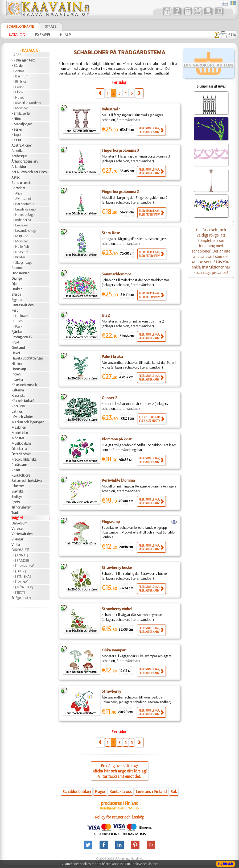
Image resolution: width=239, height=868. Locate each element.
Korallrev (18, 406)
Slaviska (17, 491)
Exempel (43, 35)
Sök (174, 791)
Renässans (19, 465)
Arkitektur (19, 167)
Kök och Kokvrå (23, 401)
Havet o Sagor (26, 214)
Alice (19, 193)
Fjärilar (17, 332)
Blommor (18, 268)
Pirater (20, 257)
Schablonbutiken (77, 791)
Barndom (18, 188)
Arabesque (19, 156)
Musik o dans (21, 443)
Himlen (17, 363)
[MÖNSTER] (24, 587)
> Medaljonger (22, 124)
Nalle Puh (22, 246)
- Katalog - (17, 35)
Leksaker (22, 225)
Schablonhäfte (20, 26)
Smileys (17, 497)
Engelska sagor (26, 209)
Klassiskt (18, 395)
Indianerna (23, 220)
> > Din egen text (23, 60)
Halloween (23, 316)
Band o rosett (22, 183)
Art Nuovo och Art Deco (29, 172)
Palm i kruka (112, 357)
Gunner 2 (110, 398)
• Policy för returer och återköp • (120, 817)
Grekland (18, 348)
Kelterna (18, 390)
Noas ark (22, 252)
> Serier (17, 129)
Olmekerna (19, 449)
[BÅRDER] (23, 560)
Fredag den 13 (22, 337)
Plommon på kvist (117, 439)
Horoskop (19, 369)
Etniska (21, 81)
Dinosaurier (20, 273)
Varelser (18, 528)
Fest (15, 310)
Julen (19, 321)
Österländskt (21, 454)
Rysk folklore (21, 475)
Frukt (15, 342)
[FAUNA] (22, 582)
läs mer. (153, 864)
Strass (51, 26)
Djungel (17, 278)
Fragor (100, 791)
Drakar (17, 289)
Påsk (19, 326)
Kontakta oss (121, 791)
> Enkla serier (21, 113)
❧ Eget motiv (21, 598)
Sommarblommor (116, 274)
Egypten (17, 300)
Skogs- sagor (24, 262)
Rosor (16, 470)
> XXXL (17, 140)
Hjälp (65, 35)
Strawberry (111, 691)
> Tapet (17, 135)
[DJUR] (21, 571)
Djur (15, 284)
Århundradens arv (25, 161)
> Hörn (16, 119)
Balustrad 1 (111, 109)
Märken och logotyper (28, 422)
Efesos (16, 294)
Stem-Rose (111, 233)
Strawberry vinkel (117, 609)
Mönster (22, 108)
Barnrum (22, 76)
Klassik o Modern (28, 103)
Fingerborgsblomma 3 (120, 150)
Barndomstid (25, 204)
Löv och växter (22, 417)
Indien (16, 374)
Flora (19, 92)
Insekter (17, 379)
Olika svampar (114, 650)
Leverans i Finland (151, 791)
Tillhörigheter (21, 507)
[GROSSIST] (20, 550)
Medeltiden (20, 433)
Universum (19, 523)
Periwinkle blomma (118, 480)
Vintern (17, 544)
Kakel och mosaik (24, 385)
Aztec (16, 177)
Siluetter (18, 486)
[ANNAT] (22, 555)
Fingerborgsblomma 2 (120, 192)
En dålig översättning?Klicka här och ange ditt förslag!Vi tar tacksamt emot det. (120, 771)
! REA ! (16, 55)
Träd (15, 512)
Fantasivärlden (22, 305)
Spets (16, 502)
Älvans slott (24, 199)
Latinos (17, 411)
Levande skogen (27, 230)
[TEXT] (20, 592)
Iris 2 (106, 315)
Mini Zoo (22, 236)
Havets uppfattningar (27, 358)
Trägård (17, 518)
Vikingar (17, 539)
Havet (20, 97)
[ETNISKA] (23, 576)
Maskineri (19, 427)
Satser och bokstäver (27, 481)
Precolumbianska (24, 459)
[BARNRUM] (25, 566)
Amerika (17, 151)
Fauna (20, 87)
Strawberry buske (117, 568)
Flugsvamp (111, 522)
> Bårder (18, 65)
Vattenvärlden (22, 534)
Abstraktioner (22, 145)
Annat (20, 71)
